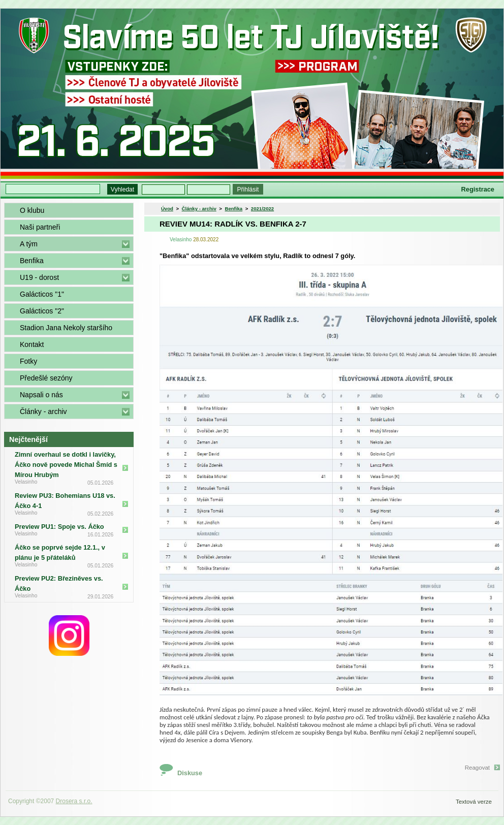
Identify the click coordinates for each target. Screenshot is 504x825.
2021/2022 (262, 209)
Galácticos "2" (42, 311)
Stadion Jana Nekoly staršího (66, 328)
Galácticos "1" (42, 294)
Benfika (32, 261)
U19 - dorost (39, 277)
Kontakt (32, 344)
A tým (29, 244)
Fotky (28, 361)
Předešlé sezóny (46, 378)
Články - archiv (43, 411)
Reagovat (477, 768)
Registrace (478, 189)
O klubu (32, 210)
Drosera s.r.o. (74, 801)
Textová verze (474, 802)
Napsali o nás (41, 395)
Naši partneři (40, 227)
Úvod (167, 209)
